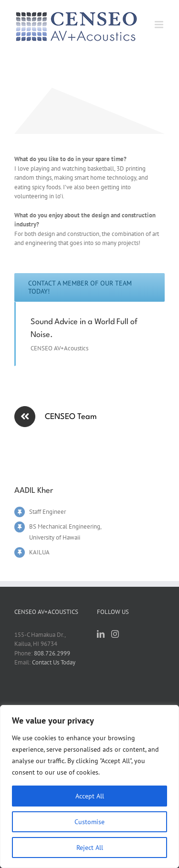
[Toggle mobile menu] (160, 25)
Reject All (90, 848)
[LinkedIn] (101, 634)
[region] (89, 786)
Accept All (90, 796)
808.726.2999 (52, 653)
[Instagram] (115, 634)
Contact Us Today (54, 662)
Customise (89, 822)
